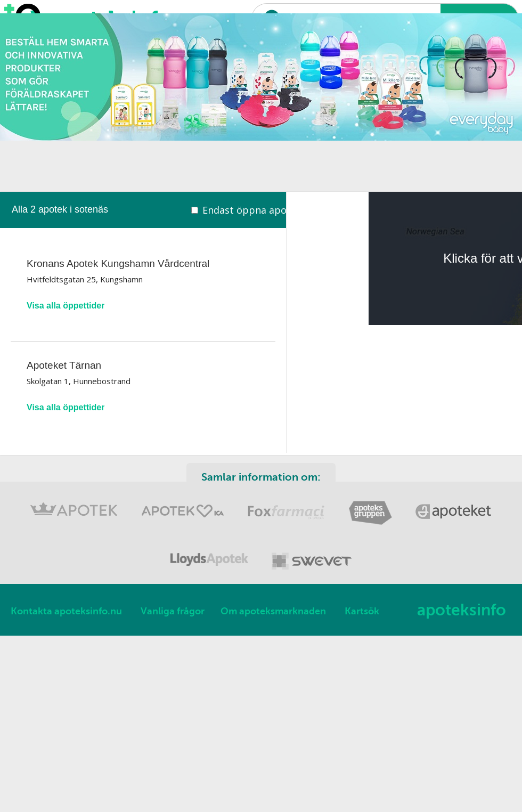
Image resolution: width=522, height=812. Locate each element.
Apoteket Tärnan (64, 365)
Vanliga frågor (173, 611)
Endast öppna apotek (252, 210)
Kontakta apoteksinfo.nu (66, 611)
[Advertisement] (136, 117)
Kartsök (362, 611)
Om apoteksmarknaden (273, 611)
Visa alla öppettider (66, 306)
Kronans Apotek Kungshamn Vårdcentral (118, 263)
